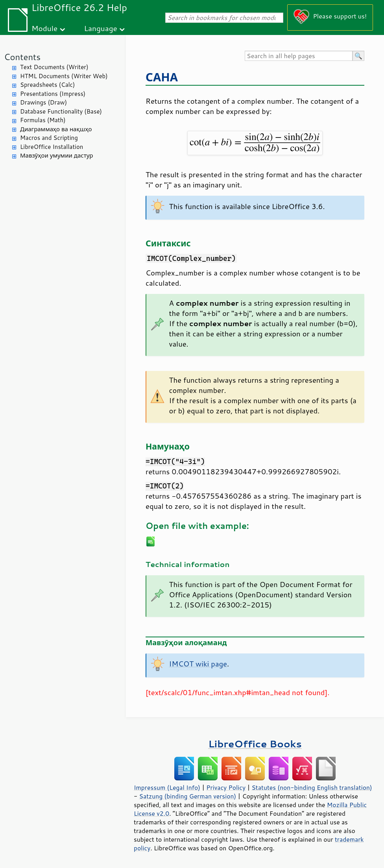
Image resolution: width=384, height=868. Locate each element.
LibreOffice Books (255, 744)
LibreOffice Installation (52, 147)
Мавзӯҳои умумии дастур (56, 155)
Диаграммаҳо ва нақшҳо (56, 129)
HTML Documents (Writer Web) (64, 76)
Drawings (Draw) (43, 102)
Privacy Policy (226, 787)
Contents (22, 57)
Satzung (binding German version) (188, 796)
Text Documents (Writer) (54, 67)
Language (101, 28)
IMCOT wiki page (198, 664)
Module (44, 28)
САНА (162, 77)
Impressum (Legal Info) (167, 787)
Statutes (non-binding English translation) (312, 787)
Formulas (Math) (43, 120)
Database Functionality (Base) (61, 111)
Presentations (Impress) (53, 94)
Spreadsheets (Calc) (47, 85)
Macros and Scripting (49, 138)
